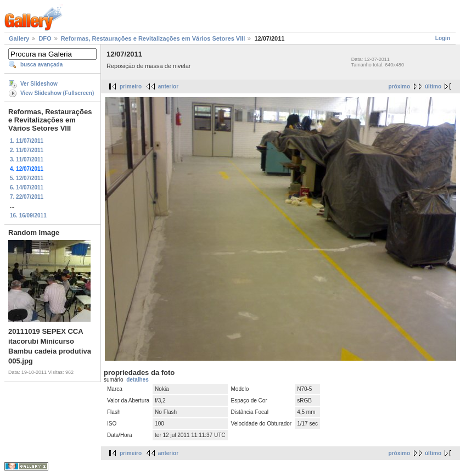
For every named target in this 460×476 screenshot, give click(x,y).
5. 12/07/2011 (27, 178)
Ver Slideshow (39, 84)
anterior (168, 86)
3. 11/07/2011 (27, 159)
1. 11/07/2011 (27, 141)
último (433, 86)
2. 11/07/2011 (27, 150)
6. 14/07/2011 (27, 187)
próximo (399, 86)
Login (443, 38)
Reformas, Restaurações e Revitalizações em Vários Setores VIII (153, 38)
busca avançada (41, 65)
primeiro (131, 86)
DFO (45, 38)
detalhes (138, 380)
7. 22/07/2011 (27, 197)
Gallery (19, 38)
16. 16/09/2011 (28, 215)
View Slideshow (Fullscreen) (57, 93)
